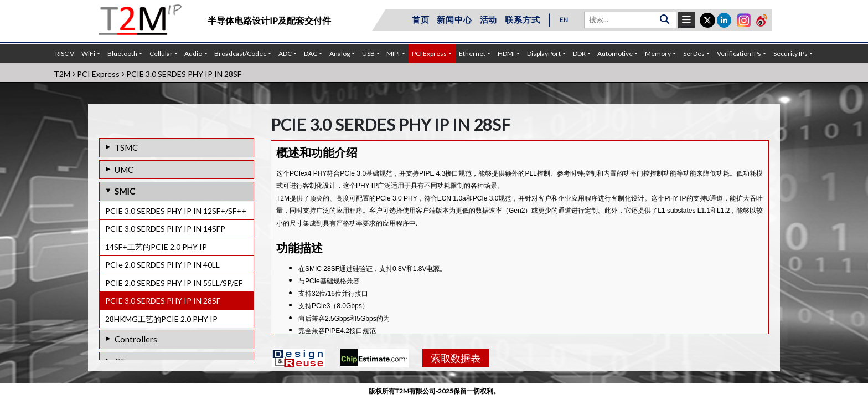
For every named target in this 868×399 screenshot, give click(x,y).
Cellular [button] (161, 53)
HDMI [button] (506, 53)
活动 (489, 19)
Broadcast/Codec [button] (240, 53)
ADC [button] (285, 53)
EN (564, 20)
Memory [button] (658, 53)
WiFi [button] (88, 53)
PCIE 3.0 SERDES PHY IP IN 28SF (163, 301)
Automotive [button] (615, 53)
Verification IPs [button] (739, 53)
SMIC (125, 191)
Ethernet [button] (472, 53)
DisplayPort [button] (544, 53)
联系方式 (522, 19)
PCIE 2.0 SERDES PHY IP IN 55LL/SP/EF (174, 283)
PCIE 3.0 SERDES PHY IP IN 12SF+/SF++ (176, 211)
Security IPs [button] (790, 53)
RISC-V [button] (65, 53)
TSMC (126, 147)
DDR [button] (579, 53)
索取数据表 (456, 358)
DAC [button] (311, 53)
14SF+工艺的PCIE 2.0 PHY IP (156, 247)
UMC (124, 170)
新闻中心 (454, 19)
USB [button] (368, 53)
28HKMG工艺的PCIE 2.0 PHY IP (161, 319)
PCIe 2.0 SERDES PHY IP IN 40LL (162, 265)
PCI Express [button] (429, 53)
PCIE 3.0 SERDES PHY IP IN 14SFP (165, 229)
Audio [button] (193, 53)
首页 (421, 19)
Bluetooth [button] (122, 53)
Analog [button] (340, 53)
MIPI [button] (393, 53)
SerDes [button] (694, 53)
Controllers (136, 339)
